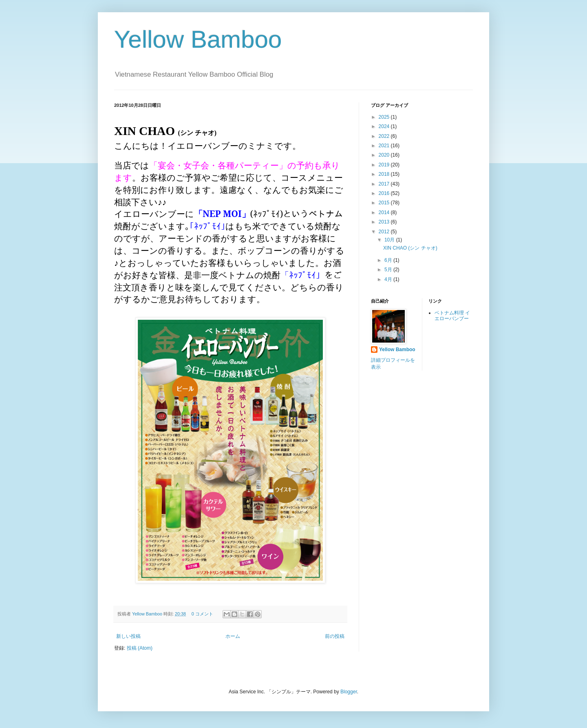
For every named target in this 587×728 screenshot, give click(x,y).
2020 (385, 155)
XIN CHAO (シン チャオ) (410, 248)
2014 (385, 212)
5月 (389, 270)
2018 (385, 174)
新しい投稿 (128, 636)
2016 (385, 193)
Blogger (349, 692)
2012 (385, 232)
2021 (385, 146)
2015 (385, 203)
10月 (390, 240)
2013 (385, 222)
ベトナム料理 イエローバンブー (452, 316)
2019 (385, 165)
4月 (389, 279)
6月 (389, 260)
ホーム (233, 636)
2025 (385, 117)
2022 (385, 136)
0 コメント (202, 614)
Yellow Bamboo (198, 39)
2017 (385, 184)
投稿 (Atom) (140, 648)
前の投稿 (335, 636)
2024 (385, 126)
